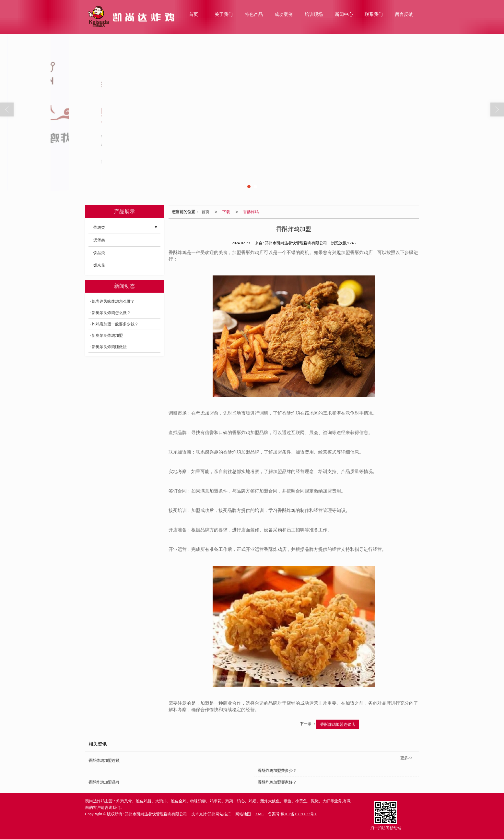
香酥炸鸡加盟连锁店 (338, 724)
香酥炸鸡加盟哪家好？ (277, 782)
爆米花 (99, 265)
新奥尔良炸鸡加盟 (107, 335)
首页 (193, 14)
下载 (226, 212)
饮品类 (99, 253)
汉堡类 (99, 240)
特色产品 (254, 14)
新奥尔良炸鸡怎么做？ (111, 313)
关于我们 (224, 14)
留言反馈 (404, 14)
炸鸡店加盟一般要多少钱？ (115, 324)
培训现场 (314, 14)
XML (259, 814)
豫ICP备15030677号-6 (299, 814)
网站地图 (243, 814)
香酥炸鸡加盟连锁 (104, 760)
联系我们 (374, 14)
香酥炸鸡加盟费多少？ (277, 771)
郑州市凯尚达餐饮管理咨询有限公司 (156, 814)
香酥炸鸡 (251, 212)
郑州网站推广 (219, 814)
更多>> (406, 758)
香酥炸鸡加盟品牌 (104, 782)
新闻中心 (344, 14)
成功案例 (284, 14)
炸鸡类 (99, 227)
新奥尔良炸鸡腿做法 (109, 347)
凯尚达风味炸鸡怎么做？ (113, 301)
